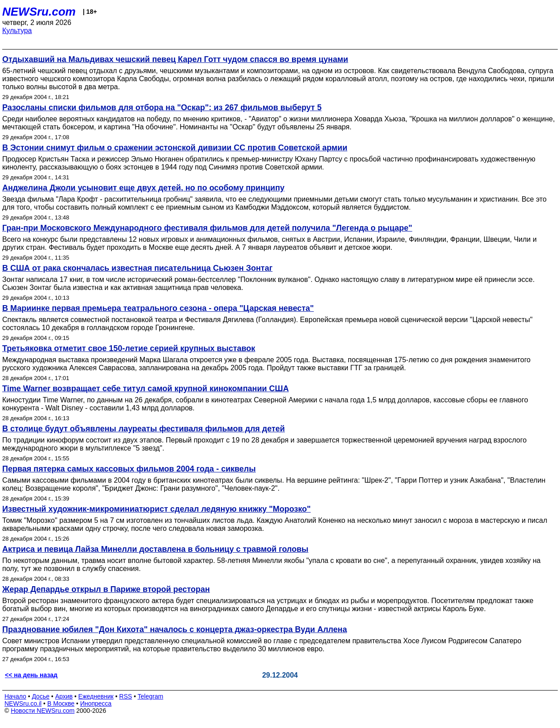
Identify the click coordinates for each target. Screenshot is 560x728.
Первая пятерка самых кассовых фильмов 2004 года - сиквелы (129, 469)
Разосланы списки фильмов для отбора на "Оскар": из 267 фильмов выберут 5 (162, 108)
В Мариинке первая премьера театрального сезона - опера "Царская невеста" (158, 308)
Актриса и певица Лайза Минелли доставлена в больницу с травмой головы (155, 549)
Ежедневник (96, 696)
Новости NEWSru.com (43, 711)
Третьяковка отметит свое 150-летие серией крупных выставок (129, 348)
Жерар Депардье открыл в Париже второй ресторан (106, 589)
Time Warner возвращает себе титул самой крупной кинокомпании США (146, 389)
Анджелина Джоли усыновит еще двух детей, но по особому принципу (143, 188)
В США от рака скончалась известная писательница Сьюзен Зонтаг (137, 268)
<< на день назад (31, 675)
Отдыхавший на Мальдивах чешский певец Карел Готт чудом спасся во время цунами (175, 59)
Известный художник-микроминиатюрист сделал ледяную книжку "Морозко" (156, 509)
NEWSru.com (39, 12)
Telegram (151, 696)
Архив (64, 696)
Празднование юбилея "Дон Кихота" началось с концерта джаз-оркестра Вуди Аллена (175, 629)
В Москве (61, 703)
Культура (17, 31)
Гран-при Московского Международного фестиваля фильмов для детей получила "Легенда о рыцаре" (207, 228)
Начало (15, 696)
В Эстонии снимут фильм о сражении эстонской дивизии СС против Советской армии (175, 148)
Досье (41, 696)
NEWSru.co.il (23, 703)
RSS (126, 696)
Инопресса (96, 703)
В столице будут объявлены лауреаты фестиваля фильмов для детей (144, 429)
